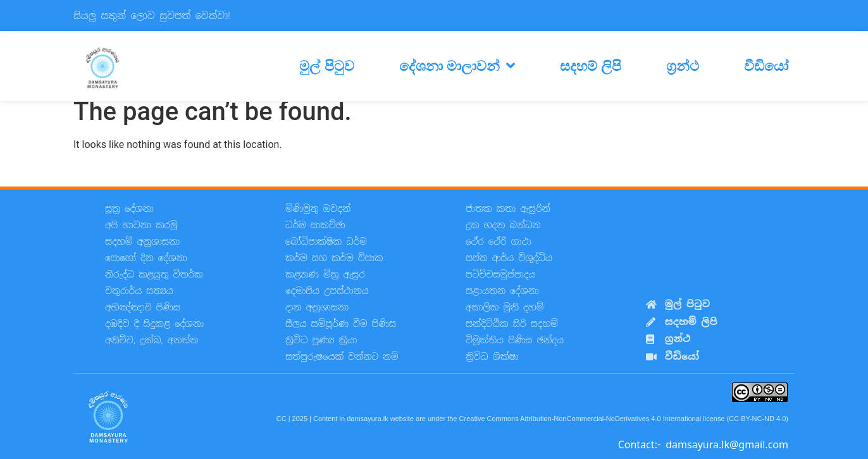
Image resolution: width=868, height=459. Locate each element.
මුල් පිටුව (326, 66)
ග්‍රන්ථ (683, 66)
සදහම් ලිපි (591, 66)
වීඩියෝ (766, 66)
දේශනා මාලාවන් (457, 66)
